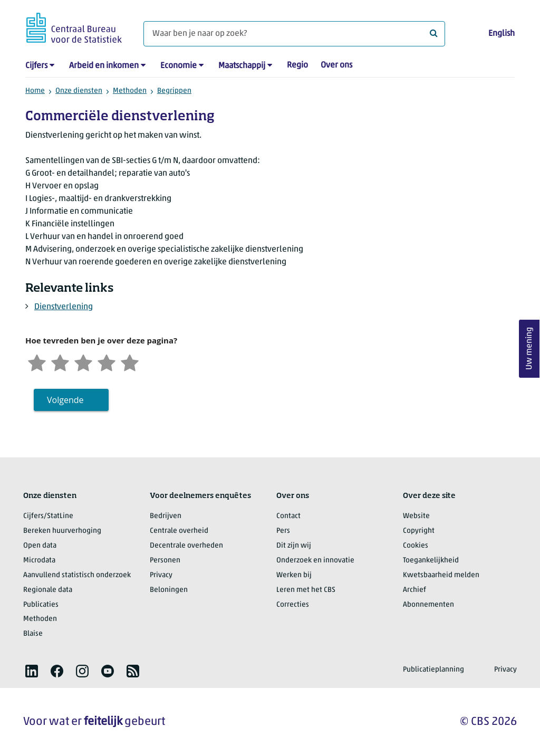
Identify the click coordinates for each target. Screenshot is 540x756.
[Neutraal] (83, 362)
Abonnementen (428, 605)
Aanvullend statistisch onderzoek (77, 575)
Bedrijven (166, 516)
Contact (288, 516)
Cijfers (36, 66)
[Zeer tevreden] (130, 362)
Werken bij (294, 575)
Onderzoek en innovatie (315, 561)
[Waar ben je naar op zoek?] (294, 34)
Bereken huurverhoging (62, 531)
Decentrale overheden (186, 546)
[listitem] (32, 671)
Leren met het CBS (306, 590)
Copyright (419, 531)
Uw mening (529, 348)
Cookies (416, 546)
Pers (283, 531)
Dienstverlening (64, 307)
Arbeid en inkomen (104, 66)
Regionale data (48, 590)
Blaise (33, 634)
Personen (165, 561)
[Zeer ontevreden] (37, 362)
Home (35, 91)
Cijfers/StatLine (48, 516)
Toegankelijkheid (431, 561)
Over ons (336, 65)
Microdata (39, 561)
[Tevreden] (107, 362)
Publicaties (41, 605)
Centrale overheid (179, 531)
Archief (414, 590)
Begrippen (174, 91)
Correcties (293, 605)
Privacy (161, 575)
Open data (40, 546)
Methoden (130, 91)
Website (416, 516)
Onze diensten (79, 91)
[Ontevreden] (60, 362)
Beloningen (169, 590)
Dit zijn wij (294, 546)
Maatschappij (242, 66)
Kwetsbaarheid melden (441, 575)
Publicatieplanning (433, 670)
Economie (179, 66)
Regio (297, 65)
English (502, 34)
